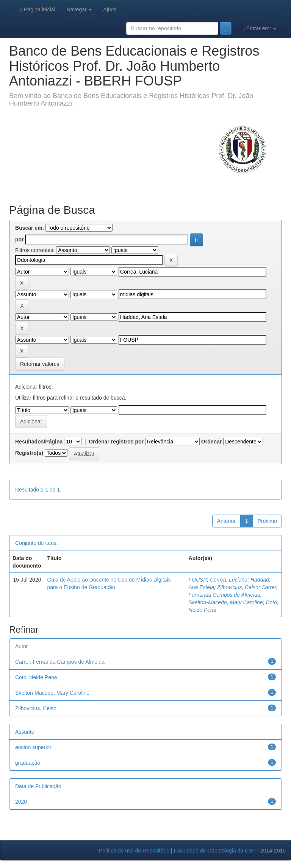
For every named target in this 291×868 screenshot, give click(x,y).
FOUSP (198, 580)
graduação (28, 763)
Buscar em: (30, 228)
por (20, 240)
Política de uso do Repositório (134, 851)
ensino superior (33, 747)
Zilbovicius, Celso (238, 587)
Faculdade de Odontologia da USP (214, 851)
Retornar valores (40, 364)
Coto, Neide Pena (36, 677)
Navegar (79, 9)
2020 (21, 802)
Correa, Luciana (229, 580)
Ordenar (211, 442)
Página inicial (38, 10)
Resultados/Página (39, 442)
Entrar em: (260, 29)
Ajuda (110, 9)
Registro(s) (29, 453)
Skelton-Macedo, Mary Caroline (226, 602)
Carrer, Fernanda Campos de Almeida (60, 662)
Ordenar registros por (116, 442)
